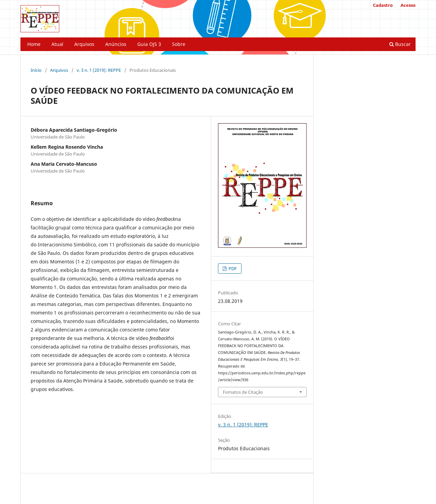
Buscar (400, 44)
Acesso (408, 5)
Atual (57, 44)
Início (36, 70)
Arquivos (84, 44)
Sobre (179, 44)
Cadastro (383, 5)
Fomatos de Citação (243, 392)
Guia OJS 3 (149, 44)
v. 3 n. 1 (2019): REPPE (99, 70)
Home (34, 44)
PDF (232, 269)
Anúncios (116, 44)
